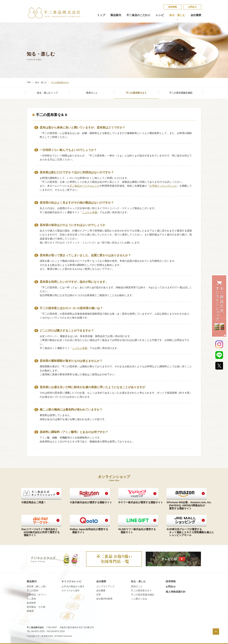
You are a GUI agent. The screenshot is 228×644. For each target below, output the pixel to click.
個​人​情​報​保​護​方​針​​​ (176, 592)
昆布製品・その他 (36, 607)
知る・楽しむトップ (47, 93)
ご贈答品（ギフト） (37, 595)
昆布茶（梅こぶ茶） (37, 586)
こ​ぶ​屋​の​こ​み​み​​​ (139, 599)
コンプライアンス (105, 586)
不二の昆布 (33, 591)
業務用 (30, 611)
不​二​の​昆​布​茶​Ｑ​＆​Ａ (141, 591)
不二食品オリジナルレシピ (85, 186)
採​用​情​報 (173, 7)
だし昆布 (31, 599)
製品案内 (116, 15)
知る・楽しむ (177, 15)
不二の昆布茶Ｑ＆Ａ (136, 93)
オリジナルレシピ (71, 581)
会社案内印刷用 (104, 599)
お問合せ (192, 7)
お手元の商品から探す (73, 586)
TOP (29, 82)
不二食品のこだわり (138, 15)
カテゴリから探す (71, 591)
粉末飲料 (31, 603)
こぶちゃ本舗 (90, 212)
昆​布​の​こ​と (137, 586)
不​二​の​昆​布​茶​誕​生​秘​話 (142, 595)
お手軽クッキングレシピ (163, 186)
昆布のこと (92, 93)
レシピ (160, 15)
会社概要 (196, 15)
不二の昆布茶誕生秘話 (181, 93)
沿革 (99, 595)
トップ (101, 15)
